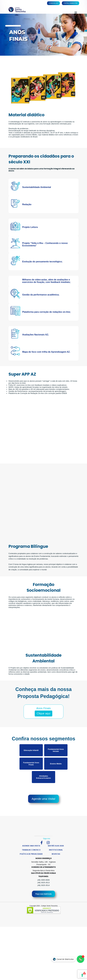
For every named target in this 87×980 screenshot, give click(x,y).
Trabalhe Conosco (31, 861)
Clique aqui (43, 725)
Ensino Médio (56, 775)
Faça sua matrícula (43, 905)
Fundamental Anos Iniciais (56, 762)
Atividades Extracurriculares (44, 788)
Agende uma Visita (31, 857)
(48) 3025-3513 (44, 894)
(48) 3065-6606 (44, 891)
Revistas (56, 865)
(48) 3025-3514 (44, 897)
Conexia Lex (53, 3)
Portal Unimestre (71, 3)
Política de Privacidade (31, 865)
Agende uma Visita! (43, 810)
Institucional (56, 861)
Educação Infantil (31, 762)
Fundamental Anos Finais (31, 775)
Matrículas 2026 (56, 857)
